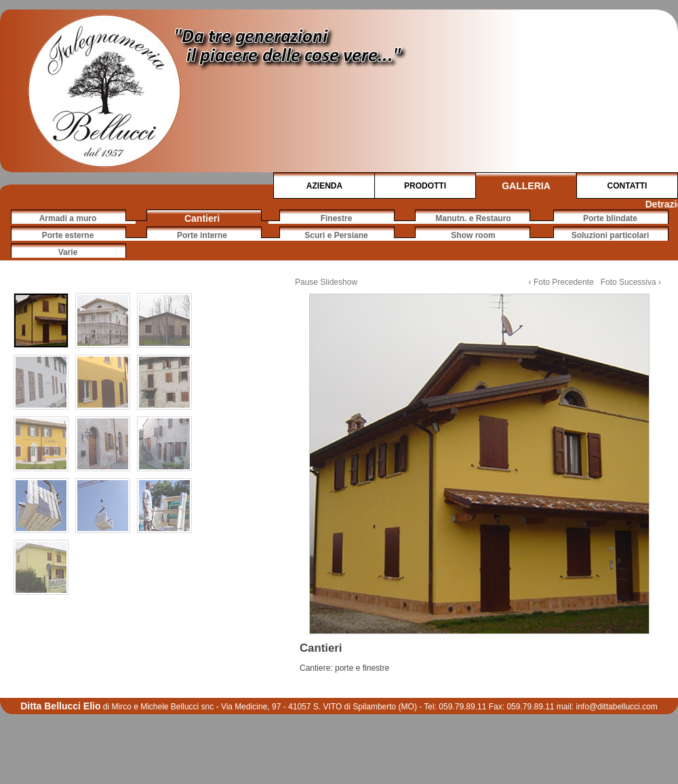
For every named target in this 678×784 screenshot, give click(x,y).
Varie (68, 252)
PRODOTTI (425, 186)
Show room (473, 235)
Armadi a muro (68, 218)
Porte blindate (610, 218)
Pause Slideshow (326, 282)
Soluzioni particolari (611, 235)
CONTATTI (627, 186)
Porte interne (202, 235)
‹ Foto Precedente (561, 282)
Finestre (337, 218)
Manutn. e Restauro (473, 218)
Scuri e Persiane (336, 235)
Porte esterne (68, 235)
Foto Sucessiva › (631, 282)
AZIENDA (324, 186)
